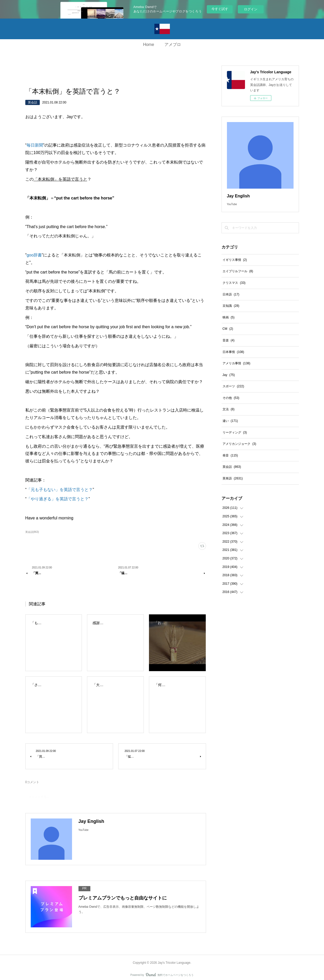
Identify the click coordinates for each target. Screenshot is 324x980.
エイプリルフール (238, 271)
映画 (229, 317)
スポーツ (233, 386)
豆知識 (231, 306)
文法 (229, 409)
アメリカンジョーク (239, 444)
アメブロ (173, 45)
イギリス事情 (235, 260)
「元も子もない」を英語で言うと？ (60, 490)
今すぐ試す (220, 9)
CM (228, 329)
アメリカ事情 (236, 363)
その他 (231, 398)
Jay (229, 375)
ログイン (251, 9)
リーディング (235, 432)
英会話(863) (32, 532)
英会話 (33, 102)
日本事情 (233, 352)
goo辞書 (34, 255)
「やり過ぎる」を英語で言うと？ (58, 499)
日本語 (231, 294)
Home (149, 45)
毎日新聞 (35, 145)
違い (230, 421)
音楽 (229, 340)
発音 (230, 455)
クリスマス (234, 283)
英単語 (233, 478)
